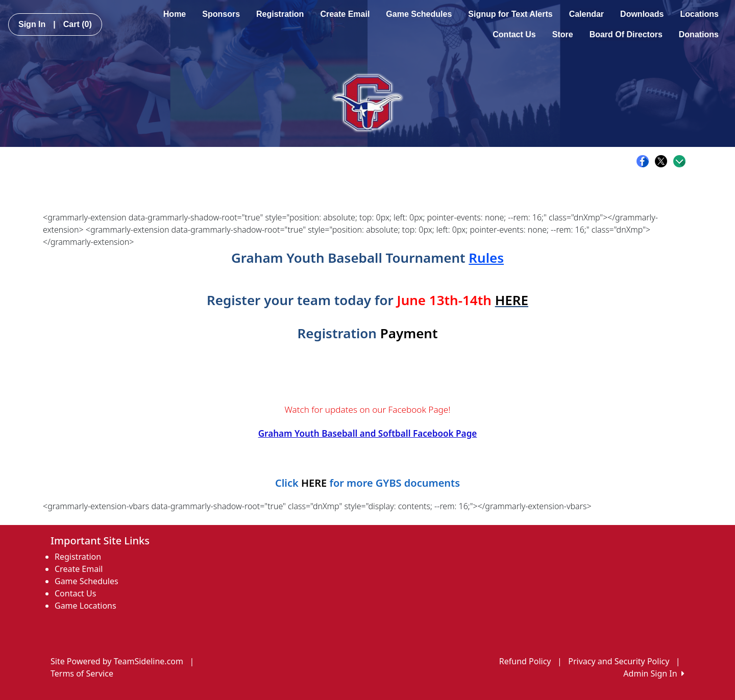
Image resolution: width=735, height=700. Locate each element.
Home (175, 14)
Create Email (345, 14)
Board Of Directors (626, 34)
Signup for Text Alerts (510, 14)
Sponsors (221, 14)
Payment (409, 333)
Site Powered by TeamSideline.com (117, 661)
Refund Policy (525, 661)
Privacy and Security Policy (619, 661)
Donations (699, 34)
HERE (512, 300)
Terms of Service (82, 673)
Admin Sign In (654, 673)
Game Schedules (419, 14)
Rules (486, 258)
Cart (78, 24)
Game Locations (85, 606)
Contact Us (514, 34)
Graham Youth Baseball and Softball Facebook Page (368, 433)
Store (563, 34)
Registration (280, 14)
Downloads (642, 14)
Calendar (586, 14)
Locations (699, 14)
